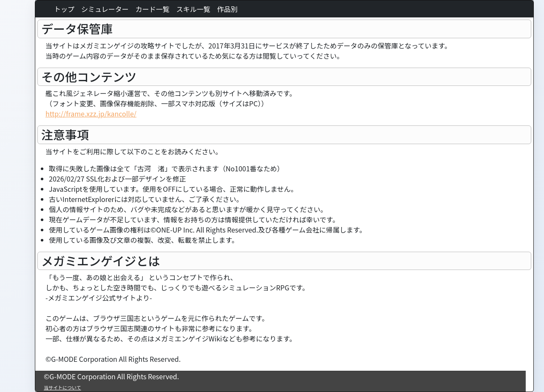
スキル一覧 (193, 9)
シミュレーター (105, 9)
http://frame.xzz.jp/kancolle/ (91, 114)
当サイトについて (62, 387)
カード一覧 (153, 9)
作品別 (227, 9)
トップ (64, 9)
